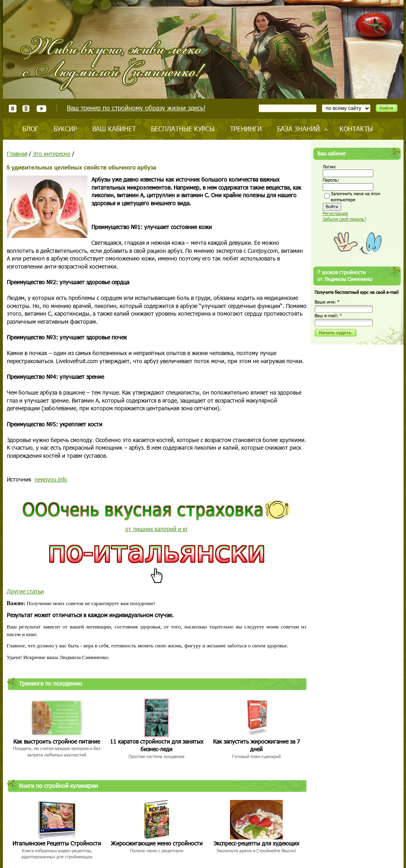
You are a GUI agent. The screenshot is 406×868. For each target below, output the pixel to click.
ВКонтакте (13, 108)
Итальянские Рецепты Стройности (57, 843)
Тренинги (246, 129)
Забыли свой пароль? (344, 219)
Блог (30, 129)
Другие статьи (25, 591)
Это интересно (52, 154)
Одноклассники (26, 108)
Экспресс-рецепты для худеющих (256, 843)
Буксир (65, 129)
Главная (17, 154)
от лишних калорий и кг (157, 529)
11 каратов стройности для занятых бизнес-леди (157, 745)
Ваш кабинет (114, 129)
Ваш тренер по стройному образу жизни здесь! (136, 108)
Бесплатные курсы (183, 129)
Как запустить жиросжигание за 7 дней (257, 745)
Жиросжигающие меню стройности (157, 843)
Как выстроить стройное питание (57, 741)
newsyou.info (51, 479)
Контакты (356, 129)
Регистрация (335, 213)
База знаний (298, 129)
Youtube (41, 108)
